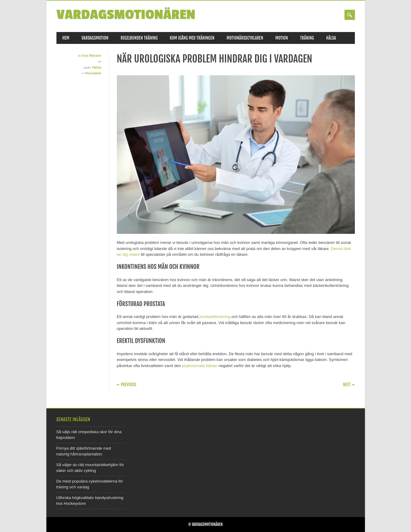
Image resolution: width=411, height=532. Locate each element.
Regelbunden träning (139, 38)
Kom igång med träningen (192, 38)
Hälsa (331, 38)
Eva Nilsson (92, 55)
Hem (66, 38)
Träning (307, 38)
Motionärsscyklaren (245, 38)
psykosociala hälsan (200, 366)
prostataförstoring (215, 317)
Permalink (93, 73)
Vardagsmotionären (126, 15)
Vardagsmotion (95, 38)
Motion (282, 38)
